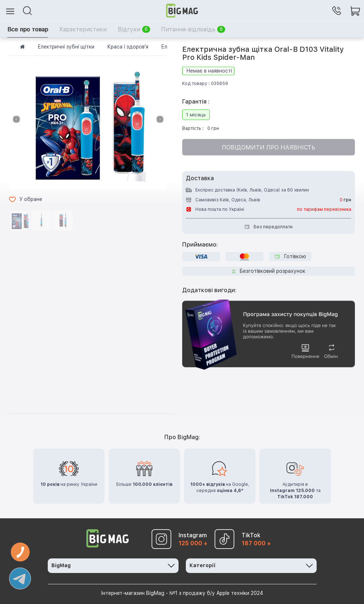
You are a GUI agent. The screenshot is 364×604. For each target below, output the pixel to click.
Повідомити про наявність (269, 148)
